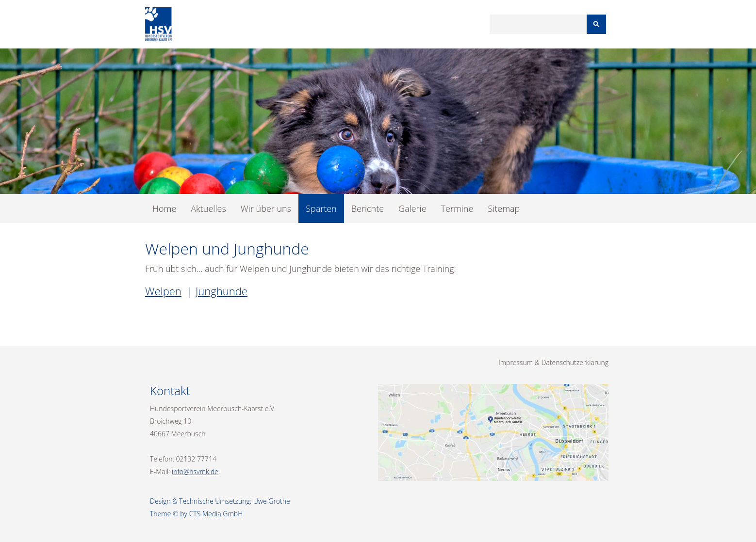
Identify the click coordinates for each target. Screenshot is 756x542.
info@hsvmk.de (195, 471)
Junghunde (222, 291)
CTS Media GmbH (216, 514)
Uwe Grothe (272, 501)
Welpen (163, 291)
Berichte (368, 208)
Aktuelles (208, 208)
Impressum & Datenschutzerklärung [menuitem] (553, 362)
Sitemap (504, 208)
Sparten (321, 208)
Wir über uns (266, 208)
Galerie (412, 208)
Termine (457, 208)
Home (164, 208)
